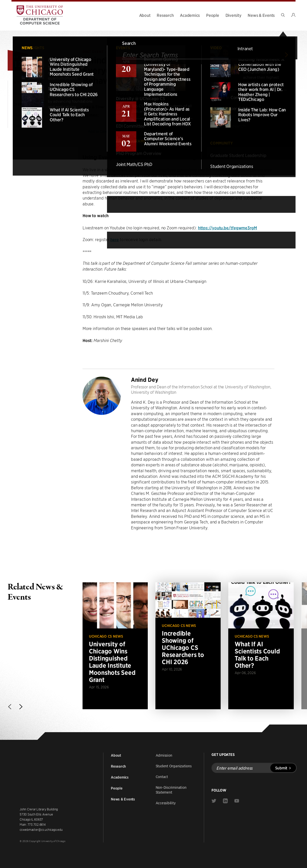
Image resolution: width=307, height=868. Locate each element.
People (213, 15)
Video (18, 125)
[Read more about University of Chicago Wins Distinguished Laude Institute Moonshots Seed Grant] (115, 646)
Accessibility (166, 803)
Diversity (233, 15)
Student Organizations (174, 766)
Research (165, 15)
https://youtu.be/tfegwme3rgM (228, 228)
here (115, 239)
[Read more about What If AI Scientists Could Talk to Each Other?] (261, 646)
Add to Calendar (104, 131)
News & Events (261, 15)
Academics (190, 15)
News (18, 93)
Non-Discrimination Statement (171, 790)
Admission (164, 755)
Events (19, 104)
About (145, 15)
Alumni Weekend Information (41, 115)
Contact (162, 777)
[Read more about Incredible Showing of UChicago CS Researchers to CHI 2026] (188, 646)
